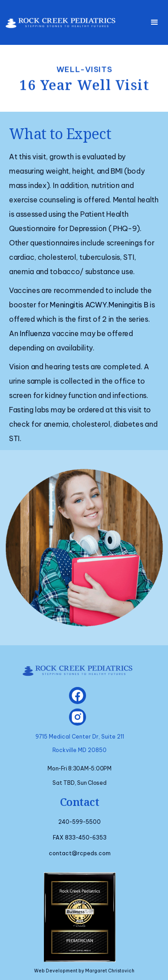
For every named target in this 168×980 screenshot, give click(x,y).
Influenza (35, 333)
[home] (58, 20)
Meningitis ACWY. (79, 305)
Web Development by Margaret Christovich (84, 971)
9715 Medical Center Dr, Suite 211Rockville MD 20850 (80, 743)
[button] (155, 22)
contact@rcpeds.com (80, 853)
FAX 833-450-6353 (80, 838)
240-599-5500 (80, 822)
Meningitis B (128, 305)
